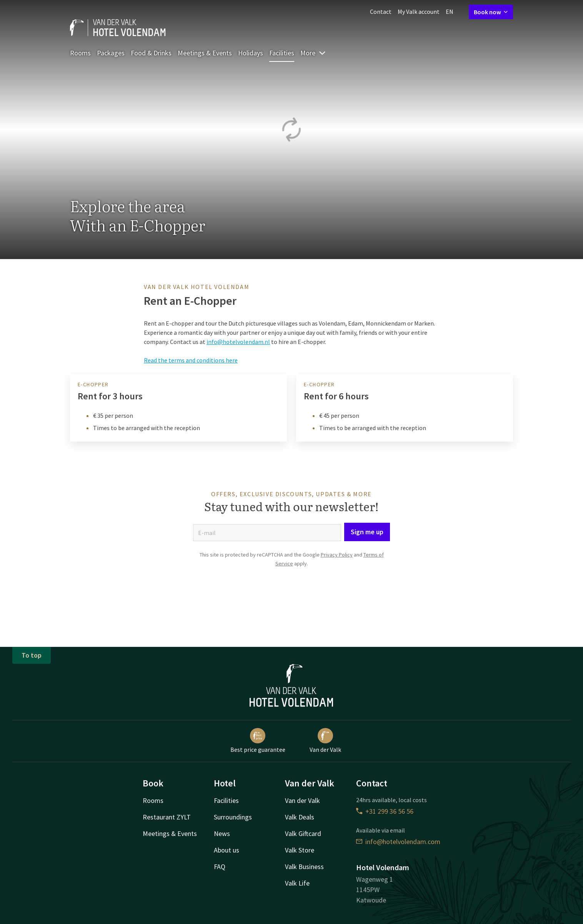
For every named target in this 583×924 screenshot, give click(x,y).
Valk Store (300, 850)
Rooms (80, 53)
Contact (381, 12)
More (313, 53)
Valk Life (297, 883)
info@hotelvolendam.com (398, 842)
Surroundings (233, 817)
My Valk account (419, 12)
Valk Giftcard (303, 833)
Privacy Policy (337, 555)
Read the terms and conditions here (191, 360)
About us (227, 850)
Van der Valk (325, 741)
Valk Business (304, 867)
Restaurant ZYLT (167, 817)
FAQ (220, 867)
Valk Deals (300, 817)
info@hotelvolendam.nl (238, 342)
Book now (491, 12)
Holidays (251, 53)
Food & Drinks (151, 53)
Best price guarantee (258, 741)
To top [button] (32, 655)
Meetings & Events (205, 53)
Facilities (282, 53)
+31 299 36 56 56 (385, 811)
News (222, 833)
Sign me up (367, 532)
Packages (111, 53)
